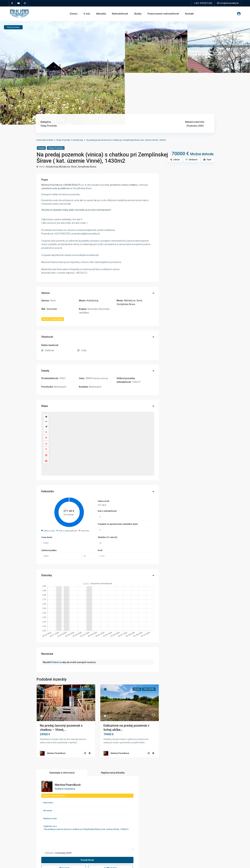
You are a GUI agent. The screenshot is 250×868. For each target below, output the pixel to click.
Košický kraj (78, 140)
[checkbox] (170, 260)
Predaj (41, 148)
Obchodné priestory (97, 829)
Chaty (43, 126)
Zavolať (178, 276)
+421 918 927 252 (20, 817)
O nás (87, 14)
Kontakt (189, 14)
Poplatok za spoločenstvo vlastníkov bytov (118, 524)
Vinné (74, 167)
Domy (90, 814)
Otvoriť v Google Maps (53, 319)
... (78, 743)
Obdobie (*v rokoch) (107, 537)
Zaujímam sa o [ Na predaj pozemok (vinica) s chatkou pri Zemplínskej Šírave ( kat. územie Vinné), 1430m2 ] (189, 244)
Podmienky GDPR (191, 260)
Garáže (91, 819)
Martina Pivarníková (56, 753)
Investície (92, 824)
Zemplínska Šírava (87, 167)
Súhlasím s (186, 260)
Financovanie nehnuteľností (163, 14)
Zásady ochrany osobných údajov (28, 826)
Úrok (100, 550)
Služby (138, 14)
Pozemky (52, 126)
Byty (90, 805)
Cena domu (47, 537)
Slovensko (52, 309)
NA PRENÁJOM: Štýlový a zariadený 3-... (207, 831)
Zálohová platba (49, 550)
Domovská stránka (45, 140)
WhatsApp (199, 276)
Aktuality (101, 14)
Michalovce (64, 167)
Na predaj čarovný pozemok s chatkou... (207, 805)
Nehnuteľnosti (120, 14)
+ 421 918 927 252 (203, 3)
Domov (74, 14)
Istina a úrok (103, 501)
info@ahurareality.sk (22, 821)
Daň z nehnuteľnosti (107, 511)
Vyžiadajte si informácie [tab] (176, 178)
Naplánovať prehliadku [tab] (201, 178)
